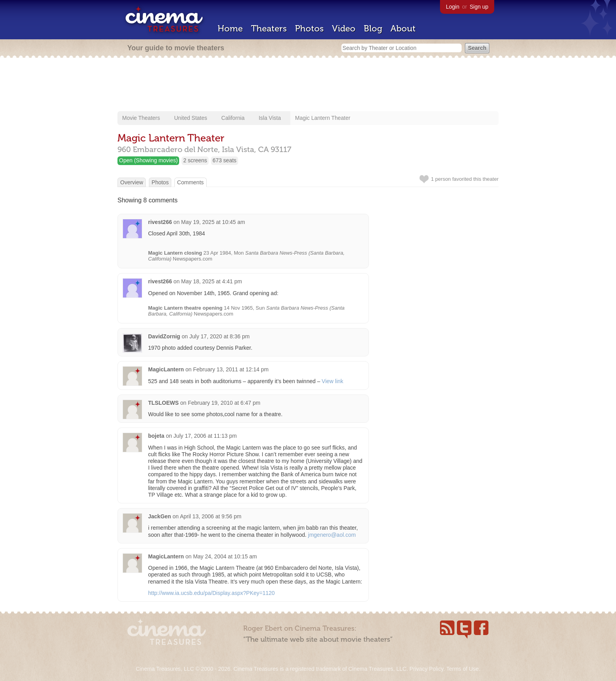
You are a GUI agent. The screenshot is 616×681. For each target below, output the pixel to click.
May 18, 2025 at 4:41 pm (212, 281)
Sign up (479, 7)
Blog (373, 28)
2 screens (195, 160)
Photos (309, 28)
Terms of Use (462, 669)
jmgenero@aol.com (332, 535)
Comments (191, 182)
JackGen (159, 516)
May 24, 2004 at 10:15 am (225, 556)
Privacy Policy (426, 669)
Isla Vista (270, 118)
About (403, 28)
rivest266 (160, 222)
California (233, 118)
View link (333, 381)
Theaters (269, 28)
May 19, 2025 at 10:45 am (213, 222)
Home (230, 28)
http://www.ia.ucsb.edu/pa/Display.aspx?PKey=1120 (211, 593)
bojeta (156, 436)
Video (344, 28)
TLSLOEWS (163, 403)
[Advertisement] (308, 85)
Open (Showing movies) (148, 160)
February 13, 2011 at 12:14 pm (231, 369)
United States (191, 118)
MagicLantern (166, 369)
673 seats (225, 160)
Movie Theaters (141, 118)
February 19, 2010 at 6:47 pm (224, 403)
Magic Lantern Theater (323, 118)
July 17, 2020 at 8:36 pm (219, 336)
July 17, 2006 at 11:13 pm (205, 436)
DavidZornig (164, 336)
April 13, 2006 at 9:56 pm (211, 516)
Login (453, 7)
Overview (132, 182)
